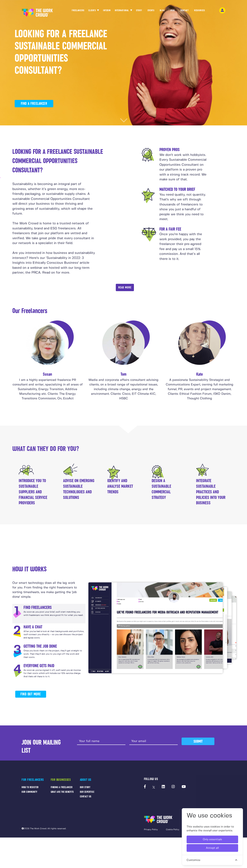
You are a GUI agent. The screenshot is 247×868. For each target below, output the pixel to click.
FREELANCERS (78, 11)
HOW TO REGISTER (30, 787)
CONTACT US (86, 797)
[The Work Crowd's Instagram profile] (173, 787)
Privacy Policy (151, 830)
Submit (198, 741)
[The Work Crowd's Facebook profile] (145, 787)
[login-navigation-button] (222, 10)
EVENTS (151, 11)
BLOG (162, 11)
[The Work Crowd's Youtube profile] (184, 787)
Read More (125, 287)
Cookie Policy (173, 830)
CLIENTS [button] (92, 10)
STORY (139, 11)
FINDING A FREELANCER (62, 787)
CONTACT (185, 11)
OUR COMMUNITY (30, 792)
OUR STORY (85, 787)
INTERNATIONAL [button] (122, 10)
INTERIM (107, 10)
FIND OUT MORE (31, 694)
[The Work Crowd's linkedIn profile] (163, 787)
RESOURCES (199, 11)
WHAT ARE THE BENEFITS (62, 792)
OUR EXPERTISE (87, 792)
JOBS (173, 11)
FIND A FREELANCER (34, 104)
